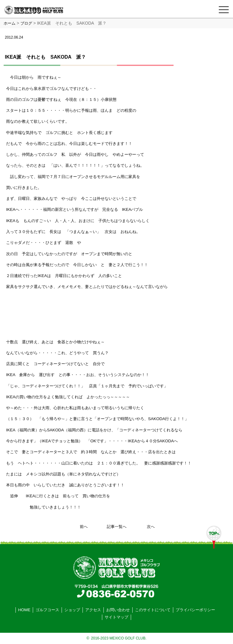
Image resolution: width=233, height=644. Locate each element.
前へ (84, 527)
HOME (24, 610)
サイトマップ (116, 617)
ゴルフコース (47, 610)
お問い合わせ (118, 610)
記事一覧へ (117, 527)
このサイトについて (153, 610)
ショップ (72, 610)
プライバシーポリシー (195, 610)
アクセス (93, 610)
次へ (151, 527)
